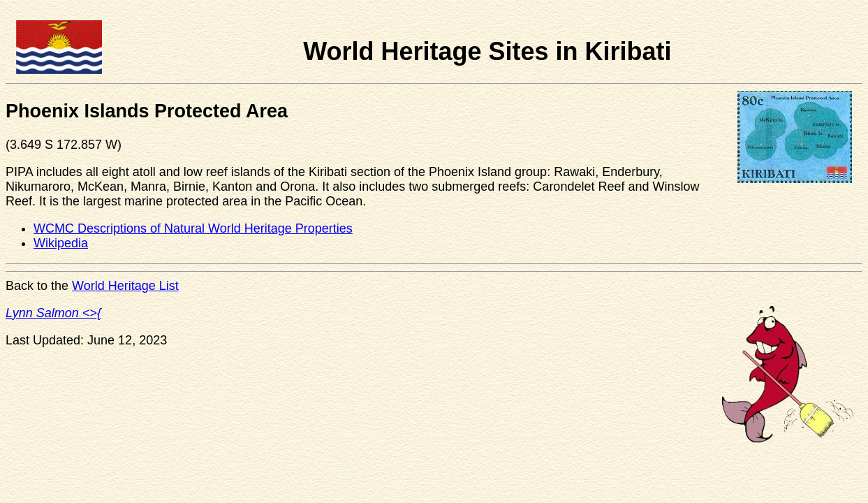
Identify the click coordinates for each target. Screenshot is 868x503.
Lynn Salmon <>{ (53, 313)
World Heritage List (125, 286)
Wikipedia (61, 243)
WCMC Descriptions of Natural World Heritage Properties (193, 228)
